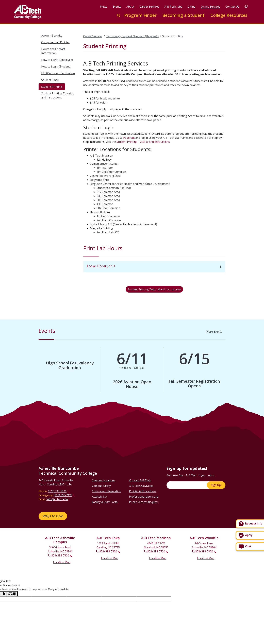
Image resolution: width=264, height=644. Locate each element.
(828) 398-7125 (63, 495)
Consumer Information (106, 491)
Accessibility (99, 497)
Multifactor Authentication (58, 73)
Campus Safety (101, 486)
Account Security (52, 36)
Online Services (210, 7)
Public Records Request (144, 502)
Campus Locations (104, 480)
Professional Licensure (144, 497)
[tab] (154, 267)
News (104, 7)
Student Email (50, 80)
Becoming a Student (183, 15)
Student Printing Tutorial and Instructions (57, 95)
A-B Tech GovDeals (141, 486)
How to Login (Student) (56, 66)
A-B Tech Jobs (173, 7)
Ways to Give (53, 516)
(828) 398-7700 (156, 551)
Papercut (129, 138)
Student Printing (52, 87)
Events (117, 7)
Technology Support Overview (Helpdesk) (132, 36)
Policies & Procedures (143, 491)
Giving (192, 7)
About (130, 7)
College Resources (229, 15)
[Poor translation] (12, 594)
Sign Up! (216, 485)
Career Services (149, 7)
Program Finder (140, 15)
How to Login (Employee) (57, 60)
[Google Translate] (246, 6)
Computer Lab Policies (55, 42)
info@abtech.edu (57, 499)
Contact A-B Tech (140, 480)
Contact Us (232, 7)
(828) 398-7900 (57, 491)
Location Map (62, 562)
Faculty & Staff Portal (105, 502)
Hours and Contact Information (53, 51)
